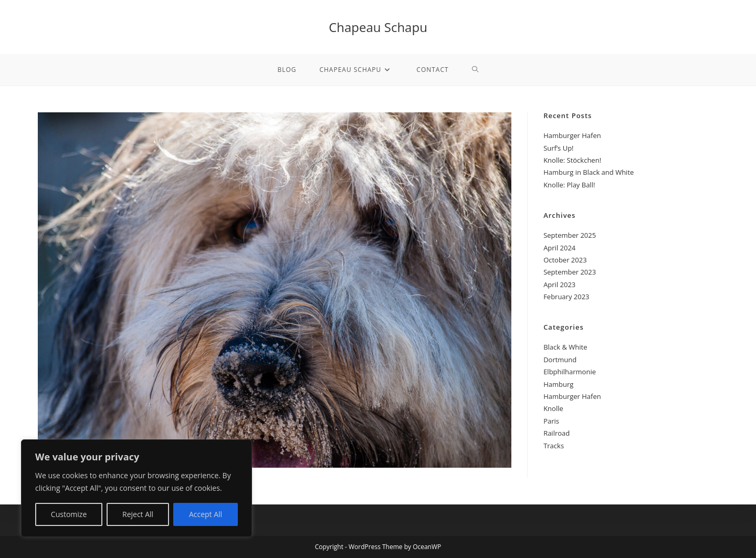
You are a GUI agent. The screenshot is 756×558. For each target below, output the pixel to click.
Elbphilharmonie (570, 372)
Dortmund (560, 360)
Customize (69, 514)
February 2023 (566, 297)
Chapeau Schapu (378, 27)
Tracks (554, 446)
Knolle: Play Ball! (569, 185)
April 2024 (559, 248)
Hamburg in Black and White (589, 172)
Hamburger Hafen (572, 135)
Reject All (138, 514)
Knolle (553, 408)
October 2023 (565, 260)
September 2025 (570, 235)
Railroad (556, 433)
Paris (551, 421)
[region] (136, 488)
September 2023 (570, 272)
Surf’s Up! (558, 148)
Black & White (565, 347)
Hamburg (558, 384)
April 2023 (559, 285)
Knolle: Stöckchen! (572, 160)
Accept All (206, 514)
